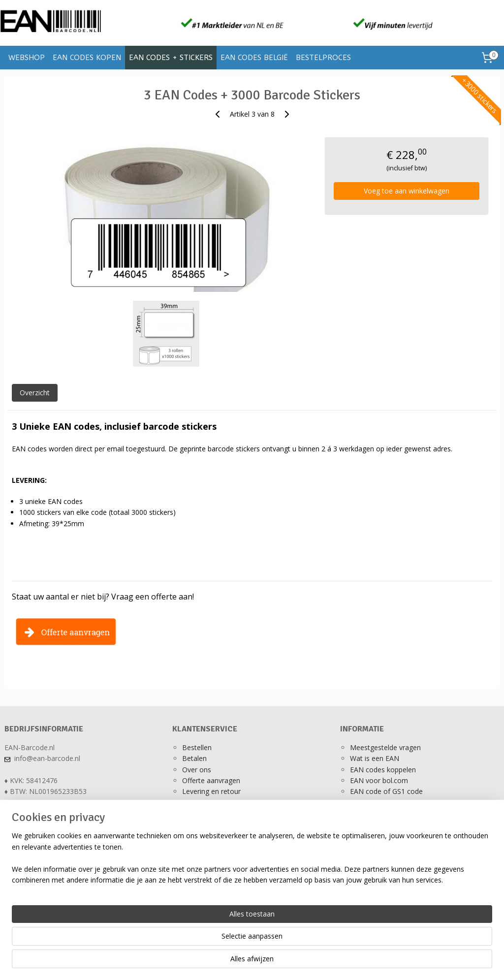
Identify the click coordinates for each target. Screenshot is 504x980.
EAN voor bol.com (379, 780)
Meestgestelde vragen (385, 747)
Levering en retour (211, 791)
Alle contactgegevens (38, 813)
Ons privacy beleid (211, 803)
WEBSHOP (27, 58)
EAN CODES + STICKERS (171, 58)
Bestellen (197, 747)
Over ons (197, 770)
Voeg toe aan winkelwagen (407, 191)
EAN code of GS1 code (386, 791)
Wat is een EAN (375, 758)
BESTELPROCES (323, 58)
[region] (187, 941)
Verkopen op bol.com (384, 803)
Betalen (194, 758)
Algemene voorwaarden (220, 813)
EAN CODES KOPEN (87, 58)
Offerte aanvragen (211, 780)
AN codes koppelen (385, 770)
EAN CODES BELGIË (254, 58)
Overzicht (35, 393)
